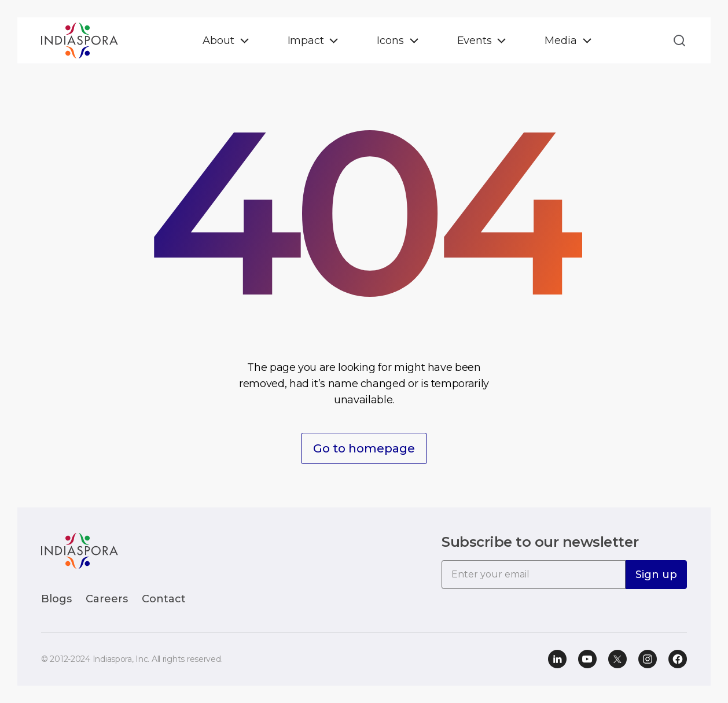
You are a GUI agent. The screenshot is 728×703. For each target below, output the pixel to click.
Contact (164, 599)
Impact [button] (306, 41)
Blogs (56, 599)
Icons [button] (390, 41)
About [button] (218, 41)
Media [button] (560, 41)
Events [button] (475, 41)
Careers (107, 599)
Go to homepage (364, 448)
